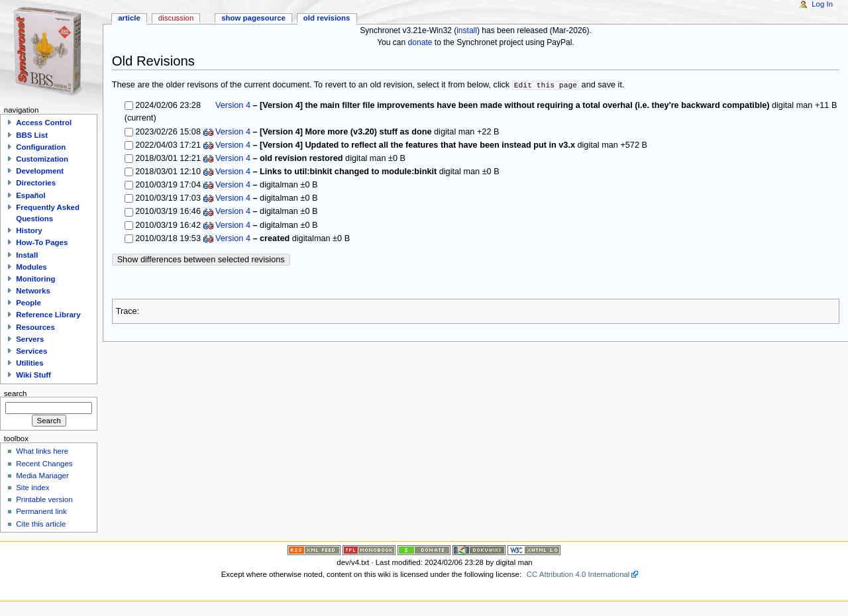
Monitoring (35, 279)
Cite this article (41, 524)
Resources (35, 327)
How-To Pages (42, 242)
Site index (32, 488)
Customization (42, 159)
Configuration (41, 147)
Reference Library (48, 315)
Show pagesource (253, 18)
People (28, 303)
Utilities (29, 363)
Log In (822, 4)
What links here (42, 451)
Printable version (44, 499)
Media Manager (42, 476)
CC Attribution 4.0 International (578, 574)
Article (129, 18)
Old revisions (327, 18)
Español (31, 195)
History (29, 231)
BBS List (32, 135)
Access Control (44, 123)
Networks (33, 291)
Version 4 (233, 105)
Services (31, 351)
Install (27, 255)
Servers (30, 339)
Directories (36, 183)
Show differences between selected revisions (201, 260)
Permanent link (41, 511)
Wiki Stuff (33, 375)
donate (420, 42)
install (467, 30)
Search (16, 393)
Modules (31, 267)
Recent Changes (44, 464)
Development (40, 171)
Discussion (176, 18)
